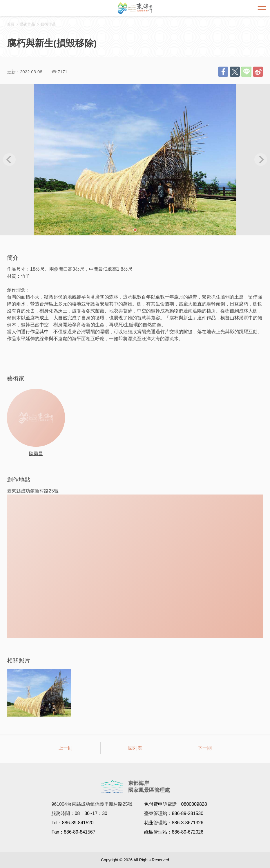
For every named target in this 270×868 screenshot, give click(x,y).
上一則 (66, 748)
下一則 (205, 748)
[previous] (9, 160)
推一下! (235, 72)
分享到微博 (258, 72)
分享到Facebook (223, 72)
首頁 (11, 24)
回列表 (135, 748)
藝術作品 (48, 24)
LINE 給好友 (246, 72)
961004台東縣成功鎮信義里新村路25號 (92, 804)
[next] (261, 160)
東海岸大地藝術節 (135, 8)
